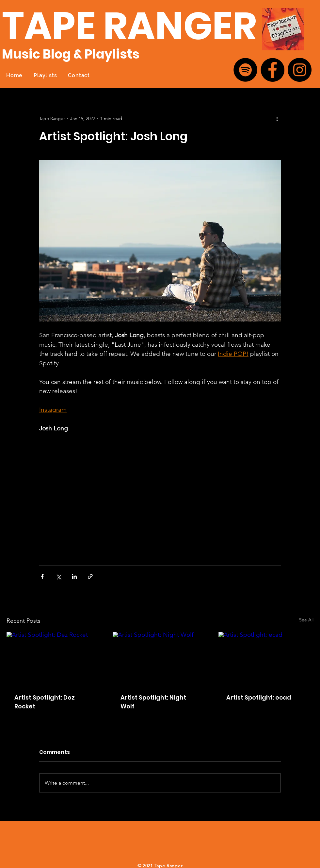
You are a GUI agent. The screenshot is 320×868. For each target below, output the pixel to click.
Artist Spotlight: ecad (259, 697)
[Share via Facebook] (42, 576)
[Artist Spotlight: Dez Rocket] (54, 659)
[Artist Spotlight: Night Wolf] (160, 659)
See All (306, 620)
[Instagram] (300, 70)
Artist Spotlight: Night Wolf (153, 702)
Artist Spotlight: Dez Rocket (45, 702)
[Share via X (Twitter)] (58, 576)
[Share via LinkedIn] (74, 576)
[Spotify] (245, 70)
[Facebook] (272, 70)
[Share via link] (90, 576)
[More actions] (277, 118)
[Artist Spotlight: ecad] (266, 659)
